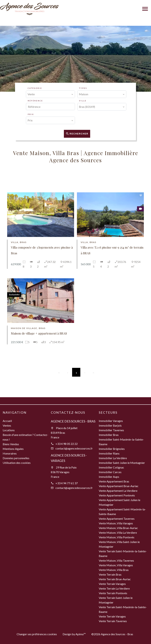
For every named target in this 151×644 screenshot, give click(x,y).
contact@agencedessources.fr (74, 448)
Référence (35, 101)
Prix (31, 114)
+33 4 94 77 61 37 (67, 483)
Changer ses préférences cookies (37, 634)
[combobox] (51, 94)
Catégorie (35, 88)
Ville (83, 101)
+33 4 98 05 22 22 (67, 444)
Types (83, 88)
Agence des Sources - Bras (73, 421)
